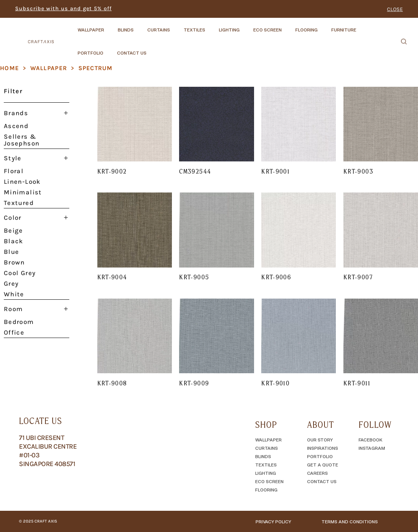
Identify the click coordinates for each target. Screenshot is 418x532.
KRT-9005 (194, 277)
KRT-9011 (357, 383)
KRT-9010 (275, 383)
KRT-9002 (112, 171)
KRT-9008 (112, 383)
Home (9, 68)
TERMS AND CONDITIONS (350, 521)
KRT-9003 (358, 171)
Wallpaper (49, 68)
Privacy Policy (273, 521)
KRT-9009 (194, 383)
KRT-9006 (276, 277)
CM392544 (195, 171)
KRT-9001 (275, 171)
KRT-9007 (358, 277)
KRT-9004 (112, 277)
